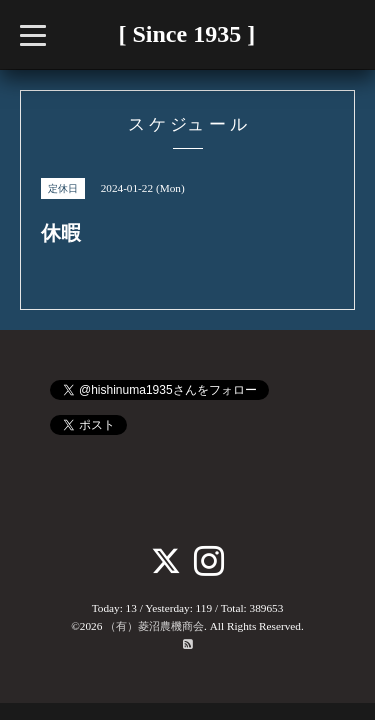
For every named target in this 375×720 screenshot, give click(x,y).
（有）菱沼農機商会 (154, 626)
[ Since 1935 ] (187, 34)
